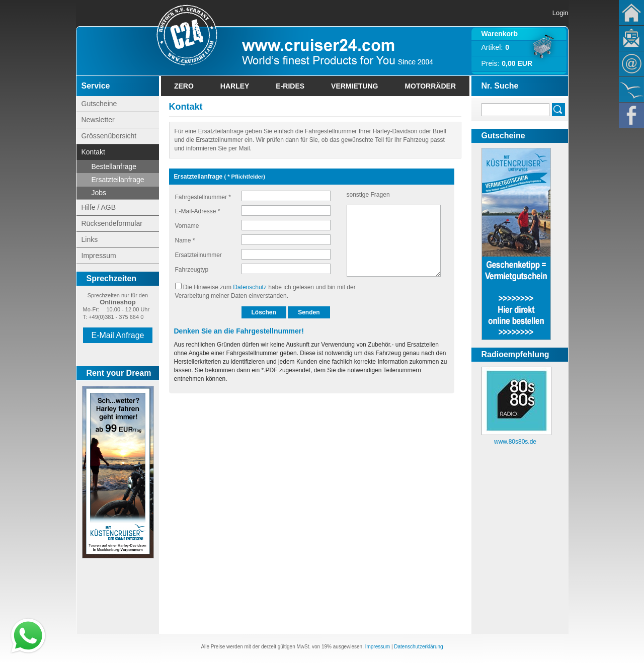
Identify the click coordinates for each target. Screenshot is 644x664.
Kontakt (631, 64)
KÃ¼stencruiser (631, 90)
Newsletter (631, 38)
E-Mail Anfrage (118, 335)
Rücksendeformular (112, 223)
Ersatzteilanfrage (118, 180)
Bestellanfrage (114, 167)
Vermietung (354, 86)
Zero (184, 86)
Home (631, 13)
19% (327, 647)
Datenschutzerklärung (418, 647)
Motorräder (430, 86)
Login (560, 13)
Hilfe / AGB (99, 207)
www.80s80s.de (515, 442)
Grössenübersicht (109, 136)
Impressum (99, 256)
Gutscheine (99, 104)
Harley (235, 86)
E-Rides (290, 86)
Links (90, 239)
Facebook (631, 115)
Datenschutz (250, 287)
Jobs (99, 193)
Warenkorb (500, 34)
